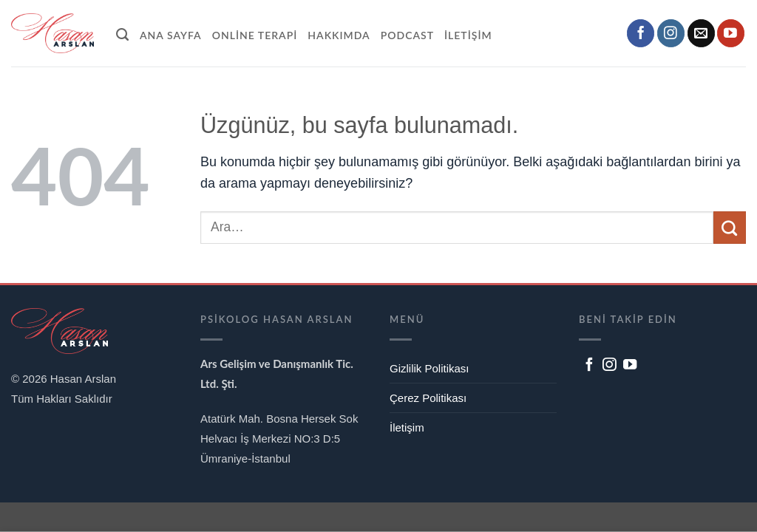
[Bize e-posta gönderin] (701, 33)
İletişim (468, 35)
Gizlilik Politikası (430, 368)
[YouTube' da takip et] (731, 33)
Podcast (407, 35)
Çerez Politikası (428, 398)
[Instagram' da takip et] (671, 33)
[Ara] (123, 33)
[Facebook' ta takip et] (641, 33)
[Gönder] (730, 228)
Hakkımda (339, 35)
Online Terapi (255, 35)
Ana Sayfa (171, 35)
